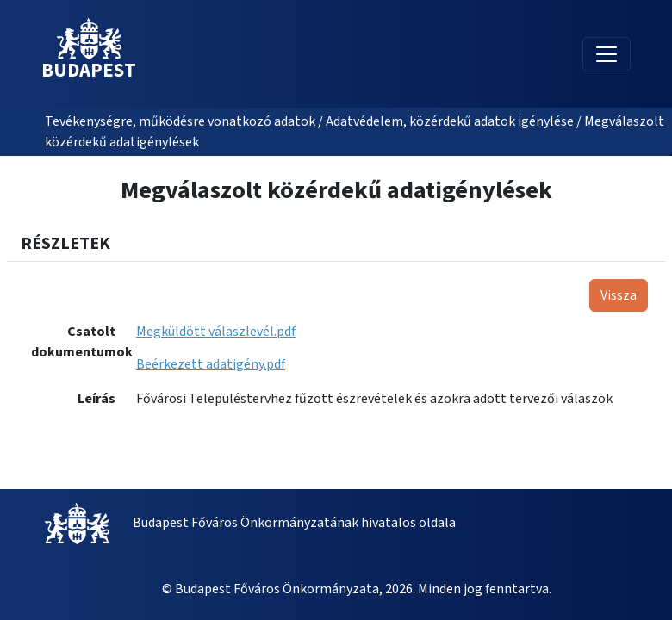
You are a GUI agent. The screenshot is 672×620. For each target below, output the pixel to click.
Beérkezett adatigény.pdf (211, 364)
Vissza (619, 295)
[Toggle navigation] (607, 54)
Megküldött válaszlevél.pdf (216, 332)
